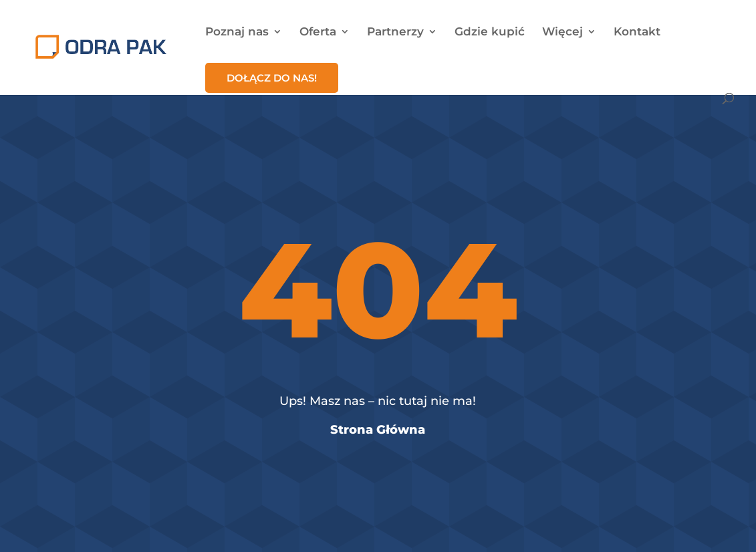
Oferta (318, 32)
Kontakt (637, 32)
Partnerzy (395, 32)
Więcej (562, 32)
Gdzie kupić (490, 32)
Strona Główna (378, 430)
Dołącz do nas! (272, 78)
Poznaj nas (237, 32)
